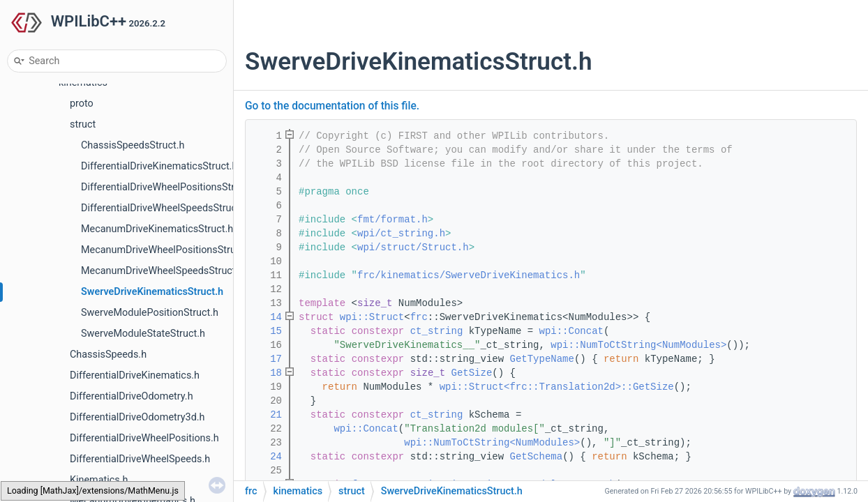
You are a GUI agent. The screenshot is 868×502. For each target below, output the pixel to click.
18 (267, 373)
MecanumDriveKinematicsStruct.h (157, 229)
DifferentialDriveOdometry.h (132, 396)
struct (83, 124)
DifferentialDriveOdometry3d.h (137, 417)
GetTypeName (542, 359)
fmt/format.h (392, 220)
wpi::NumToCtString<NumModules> (638, 345)
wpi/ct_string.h (401, 234)
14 (267, 317)
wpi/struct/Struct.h (413, 248)
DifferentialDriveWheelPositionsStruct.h (169, 187)
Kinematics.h (99, 480)
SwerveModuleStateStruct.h (143, 334)
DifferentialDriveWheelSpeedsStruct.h (165, 208)
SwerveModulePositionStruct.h (150, 313)
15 (267, 331)
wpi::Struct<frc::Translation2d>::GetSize (557, 387)
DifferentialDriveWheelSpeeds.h (140, 459)
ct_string (437, 331)
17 (267, 359)
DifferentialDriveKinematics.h (135, 375)
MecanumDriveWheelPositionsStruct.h (167, 250)
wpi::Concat (571, 331)
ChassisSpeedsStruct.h (133, 145)
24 (267, 457)
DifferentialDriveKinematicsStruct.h (159, 166)
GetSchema (537, 457)
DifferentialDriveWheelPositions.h (144, 438)
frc (419, 317)
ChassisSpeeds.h (108, 355)
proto (82, 104)
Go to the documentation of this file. (332, 106)
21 (267, 415)
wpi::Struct (372, 317)
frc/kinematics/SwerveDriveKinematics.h (469, 275)
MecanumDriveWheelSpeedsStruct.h (162, 271)
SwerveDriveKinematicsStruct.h (152, 292)
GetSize (472, 373)
